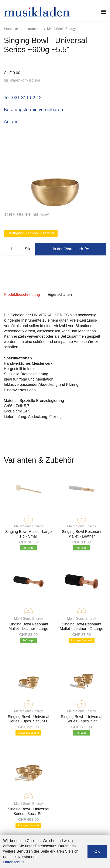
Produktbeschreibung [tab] (22, 295)
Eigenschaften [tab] (60, 295)
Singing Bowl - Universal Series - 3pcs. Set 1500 (28, 719)
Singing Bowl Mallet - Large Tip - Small (28, 534)
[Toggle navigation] (104, 12)
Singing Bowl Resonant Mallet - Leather (82, 534)
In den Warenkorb (71, 249)
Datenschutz (14, 862)
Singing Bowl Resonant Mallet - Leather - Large (28, 626)
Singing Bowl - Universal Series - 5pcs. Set (28, 811)
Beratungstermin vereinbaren (33, 110)
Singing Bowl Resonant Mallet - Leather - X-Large (81, 626)
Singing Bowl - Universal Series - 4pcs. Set (81, 719)
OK (97, 852)
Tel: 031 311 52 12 (23, 98)
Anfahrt (11, 122)
